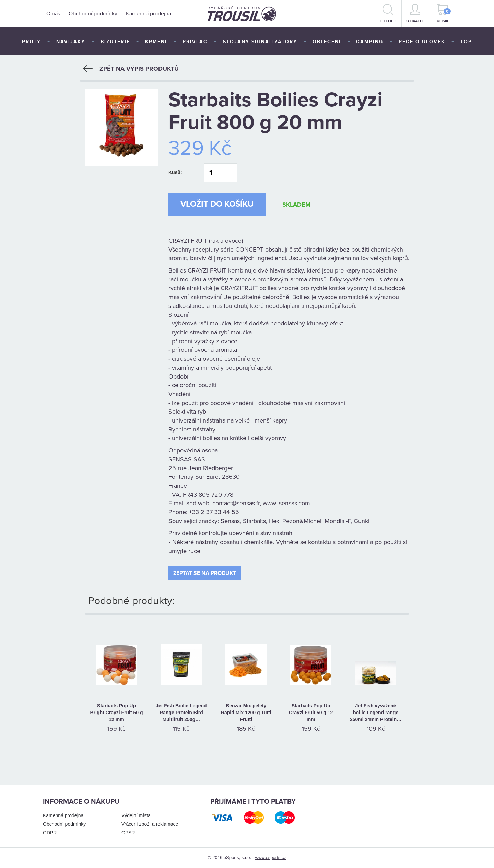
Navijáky (71, 42)
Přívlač (195, 42)
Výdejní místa (136, 815)
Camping (370, 42)
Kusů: (175, 172)
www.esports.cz (271, 858)
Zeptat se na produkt (205, 573)
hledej (388, 14)
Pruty (31, 42)
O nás (53, 14)
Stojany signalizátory (260, 42)
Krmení (156, 42)
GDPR (50, 833)
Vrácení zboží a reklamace (150, 824)
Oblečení (327, 42)
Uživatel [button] (415, 14)
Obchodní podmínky (93, 14)
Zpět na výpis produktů (131, 69)
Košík (444, 14)
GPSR (128, 833)
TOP (466, 42)
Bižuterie (115, 42)
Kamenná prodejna (149, 14)
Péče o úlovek (422, 42)
